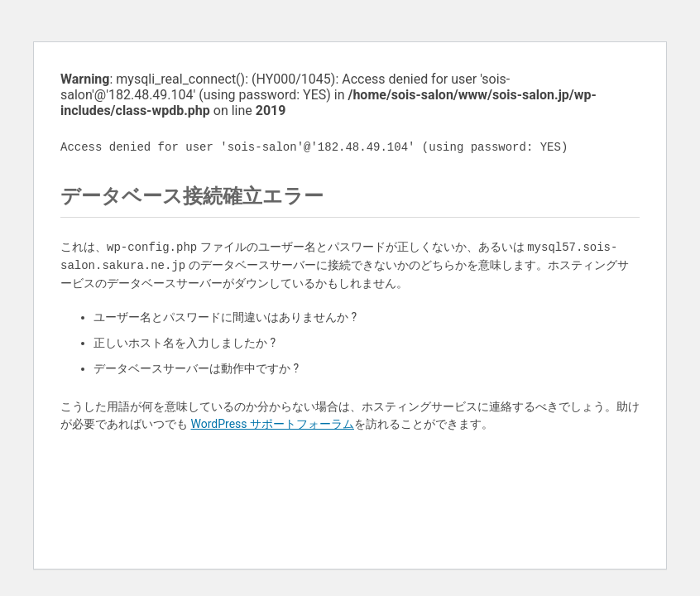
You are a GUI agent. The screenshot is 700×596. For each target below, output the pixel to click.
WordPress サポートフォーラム (272, 424)
